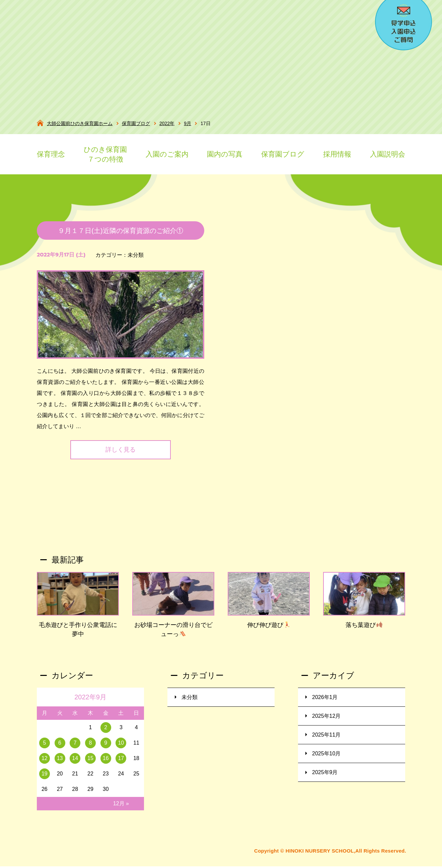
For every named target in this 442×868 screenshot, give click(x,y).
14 (75, 761)
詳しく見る (121, 453)
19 (45, 777)
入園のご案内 (167, 154)
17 (121, 761)
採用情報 (337, 154)
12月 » (121, 806)
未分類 (136, 258)
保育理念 (51, 154)
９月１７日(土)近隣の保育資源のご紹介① (120, 234)
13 (60, 761)
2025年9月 (325, 775)
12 (45, 761)
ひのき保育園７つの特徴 (105, 154)
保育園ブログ (283, 154)
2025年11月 (326, 738)
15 (90, 761)
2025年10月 (326, 757)
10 (121, 746)
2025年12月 (326, 719)
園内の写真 (225, 154)
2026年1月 (325, 700)
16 (106, 761)
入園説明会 (388, 154)
